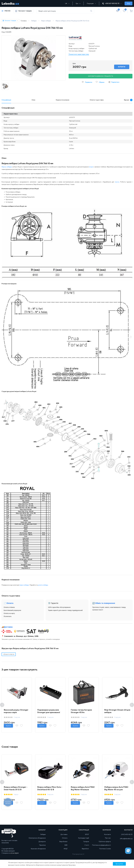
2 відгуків (50, 794)
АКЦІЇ (65, 849)
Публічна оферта (105, 842)
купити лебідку (43, 585)
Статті (87, 845)
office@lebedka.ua (126, 839)
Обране (100, 82)
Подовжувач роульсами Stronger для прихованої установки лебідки (49, 712)
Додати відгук (9, 654)
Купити (8, 726)
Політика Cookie (105, 849)
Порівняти (87, 82)
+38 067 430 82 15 (112, 3)
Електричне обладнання (37, 838)
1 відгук (16, 794)
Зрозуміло (119, 864)
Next (132, 705)
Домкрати (42, 842)
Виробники (63, 842)
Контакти (107, 834)
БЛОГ (87, 834)
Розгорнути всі (78, 854)
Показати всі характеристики (79, 54)
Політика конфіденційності (101, 845)
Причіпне (42, 845)
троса (117, 182)
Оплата (65, 838)
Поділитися (115, 82)
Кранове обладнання (38, 849)
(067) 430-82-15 (127, 834)
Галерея (86, 842)
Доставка (8, 627)
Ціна (74, 63)
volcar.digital (14, 853)
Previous (2, 705)
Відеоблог (85, 849)
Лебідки (43, 834)
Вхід (129, 3)
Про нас (108, 838)
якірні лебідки (24, 585)
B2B (66, 845)
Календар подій (84, 838)
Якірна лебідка (7, 167)
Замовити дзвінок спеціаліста (100, 76)
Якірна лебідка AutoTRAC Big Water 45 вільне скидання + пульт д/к (83, 790)
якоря (91, 167)
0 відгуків (17, 717)
